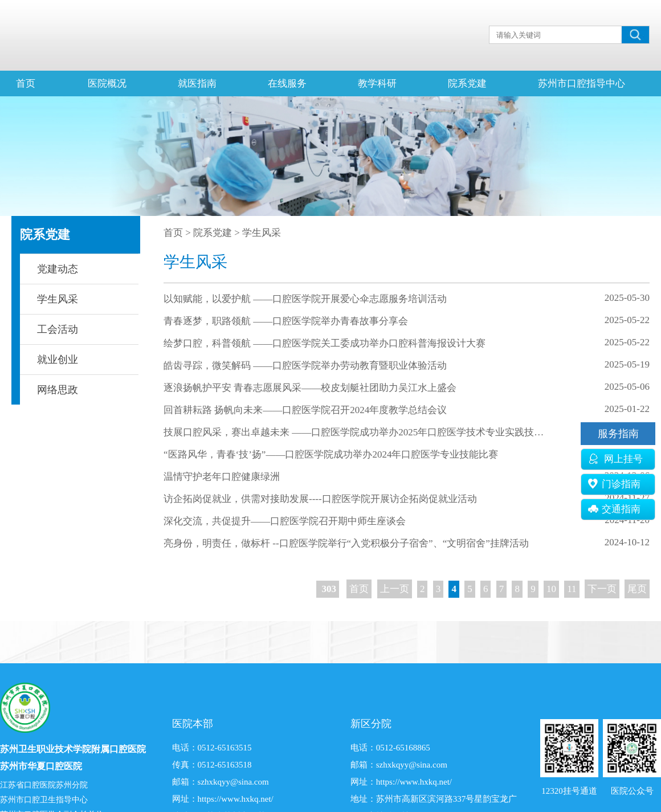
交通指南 (614, 509)
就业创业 (58, 360)
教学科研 (377, 83)
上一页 (395, 589)
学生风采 (58, 299)
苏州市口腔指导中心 (582, 83)
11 (572, 589)
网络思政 (58, 390)
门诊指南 (614, 484)
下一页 (602, 589)
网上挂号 (615, 459)
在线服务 (287, 83)
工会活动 (58, 329)
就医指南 (197, 83)
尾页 (637, 589)
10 (551, 589)
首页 (26, 83)
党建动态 (58, 269)
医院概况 (107, 83)
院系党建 (467, 83)
